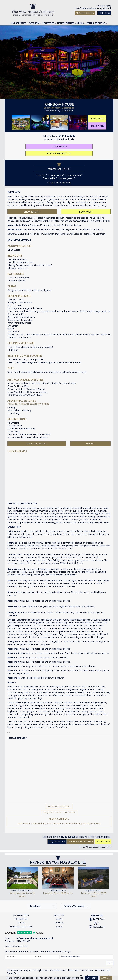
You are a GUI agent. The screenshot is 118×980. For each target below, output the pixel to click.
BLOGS (59, 927)
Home (81, 847)
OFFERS (21, 923)
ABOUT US (59, 915)
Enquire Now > (57, 842)
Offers (90, 23)
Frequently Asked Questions (59, 813)
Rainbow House (105, 847)
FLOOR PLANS (59, 146)
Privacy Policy (13, 973)
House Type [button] (49, 23)
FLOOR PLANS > (98, 126)
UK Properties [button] (19, 23)
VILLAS (59, 919)
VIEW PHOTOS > (98, 119)
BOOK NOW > (86, 212)
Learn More (106, 978)
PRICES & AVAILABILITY (59, 153)
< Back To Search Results (59, 183)
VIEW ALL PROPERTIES (85, 13)
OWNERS (59, 923)
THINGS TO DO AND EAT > (37, 444)
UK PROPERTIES (21, 915)
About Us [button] (101, 23)
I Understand (91, 978)
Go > (110, 963)
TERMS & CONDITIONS (21, 927)
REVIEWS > (90, 444)
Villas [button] (81, 23)
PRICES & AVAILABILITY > (81, 842)
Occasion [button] (35, 23)
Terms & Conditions (59, 806)
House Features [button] (67, 23)
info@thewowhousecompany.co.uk (95, 8)
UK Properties (91, 847)
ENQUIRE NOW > (32, 212)
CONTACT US (104, 13)
